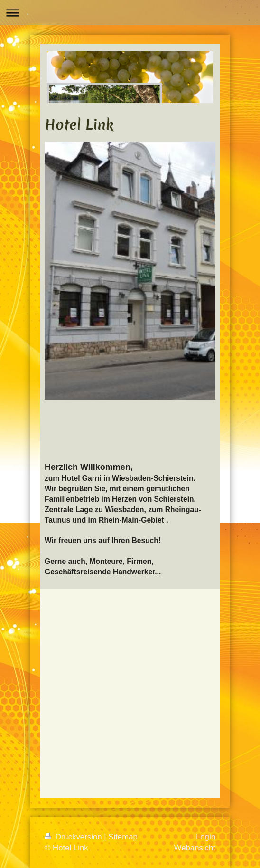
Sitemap (123, 837)
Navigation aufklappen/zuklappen (130, 13)
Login (206, 837)
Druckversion (74, 837)
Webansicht (195, 848)
